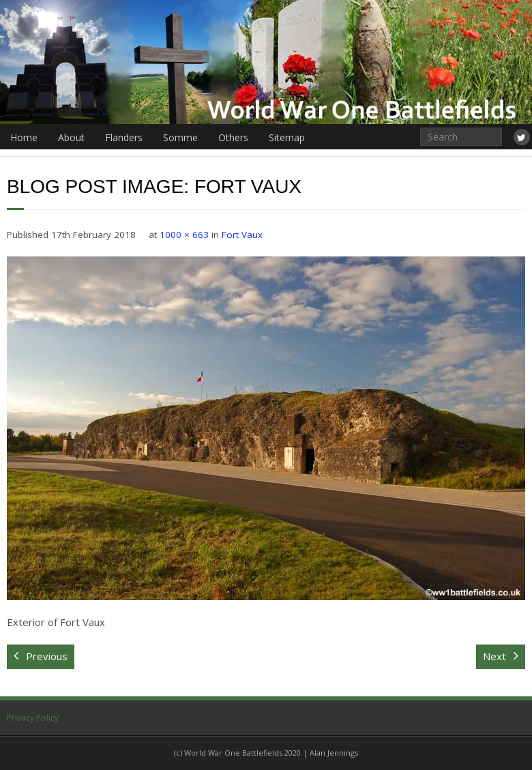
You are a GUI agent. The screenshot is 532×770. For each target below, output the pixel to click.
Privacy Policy (33, 718)
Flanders (124, 137)
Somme (180, 137)
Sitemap (287, 137)
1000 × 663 (184, 235)
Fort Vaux (242, 235)
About (71, 137)
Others (233, 137)
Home (24, 137)
